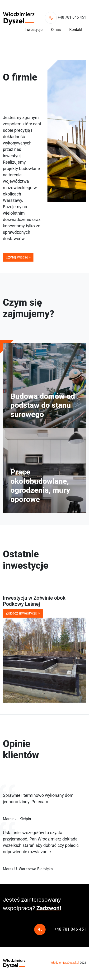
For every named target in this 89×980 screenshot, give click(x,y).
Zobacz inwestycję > (23, 613)
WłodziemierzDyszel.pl (65, 963)
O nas (56, 30)
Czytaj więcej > (18, 257)
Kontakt (76, 30)
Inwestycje (34, 30)
